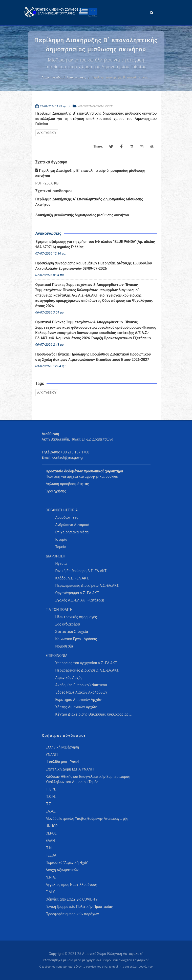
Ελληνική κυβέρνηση (62, 747)
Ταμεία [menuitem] (61, 547)
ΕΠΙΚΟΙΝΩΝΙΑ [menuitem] (57, 656)
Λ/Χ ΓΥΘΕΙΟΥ (47, 133)
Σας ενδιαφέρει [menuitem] (68, 624)
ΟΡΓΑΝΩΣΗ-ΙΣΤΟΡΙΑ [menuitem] (62, 510)
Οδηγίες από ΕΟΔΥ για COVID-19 (72, 899)
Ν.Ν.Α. (51, 877)
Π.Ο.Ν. (51, 797)
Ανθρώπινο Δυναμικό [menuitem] (72, 525)
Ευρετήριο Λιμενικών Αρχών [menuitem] (79, 700)
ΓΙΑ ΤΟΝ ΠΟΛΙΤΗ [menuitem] (59, 610)
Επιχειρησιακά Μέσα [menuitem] (72, 532)
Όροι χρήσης (56, 491)
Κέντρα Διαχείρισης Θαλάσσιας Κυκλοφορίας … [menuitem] (94, 714)
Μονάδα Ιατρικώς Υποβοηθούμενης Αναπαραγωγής (87, 819)
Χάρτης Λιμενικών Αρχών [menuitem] (76, 707)
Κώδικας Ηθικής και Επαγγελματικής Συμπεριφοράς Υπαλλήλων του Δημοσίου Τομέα (88, 779)
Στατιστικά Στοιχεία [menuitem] (72, 632)
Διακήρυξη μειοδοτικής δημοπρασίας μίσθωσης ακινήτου (82, 215)
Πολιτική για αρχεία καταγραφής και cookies (82, 476)
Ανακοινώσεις (76, 77)
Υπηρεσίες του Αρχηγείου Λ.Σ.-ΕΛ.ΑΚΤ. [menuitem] (87, 663)
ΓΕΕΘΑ (51, 855)
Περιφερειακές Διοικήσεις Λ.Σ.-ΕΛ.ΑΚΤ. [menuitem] (87, 586)
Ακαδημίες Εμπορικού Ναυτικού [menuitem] (81, 685)
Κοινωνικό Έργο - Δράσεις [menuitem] (76, 639)
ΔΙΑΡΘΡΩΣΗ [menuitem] (56, 556)
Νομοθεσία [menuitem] (64, 646)
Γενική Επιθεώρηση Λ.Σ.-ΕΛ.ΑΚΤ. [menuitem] (81, 571)
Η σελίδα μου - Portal (62, 762)
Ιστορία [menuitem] (61, 539)
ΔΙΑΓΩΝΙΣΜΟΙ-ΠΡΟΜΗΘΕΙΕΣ (95, 106)
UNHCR (52, 826)
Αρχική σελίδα (51, 77)
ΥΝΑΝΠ (52, 755)
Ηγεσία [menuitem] (61, 564)
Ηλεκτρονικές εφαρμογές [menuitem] (76, 617)
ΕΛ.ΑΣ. (51, 811)
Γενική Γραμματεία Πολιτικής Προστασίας (79, 907)
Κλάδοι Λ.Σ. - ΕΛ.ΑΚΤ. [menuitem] (72, 578)
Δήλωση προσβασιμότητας (67, 484)
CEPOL (51, 833)
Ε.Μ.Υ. (51, 892)
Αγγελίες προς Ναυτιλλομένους (71, 885)
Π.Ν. (49, 848)
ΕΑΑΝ (50, 841)
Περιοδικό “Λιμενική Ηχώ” (67, 863)
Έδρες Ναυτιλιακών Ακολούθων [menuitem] (81, 692)
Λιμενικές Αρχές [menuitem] (69, 678)
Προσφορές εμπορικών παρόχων (72, 914)
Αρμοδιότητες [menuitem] (67, 517)
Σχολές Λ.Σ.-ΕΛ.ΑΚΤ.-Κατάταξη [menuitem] (80, 600)
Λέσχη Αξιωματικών (62, 870)
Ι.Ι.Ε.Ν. (51, 789)
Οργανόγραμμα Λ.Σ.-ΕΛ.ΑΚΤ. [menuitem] (78, 593)
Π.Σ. (49, 804)
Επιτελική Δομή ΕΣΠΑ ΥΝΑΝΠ (70, 769)
